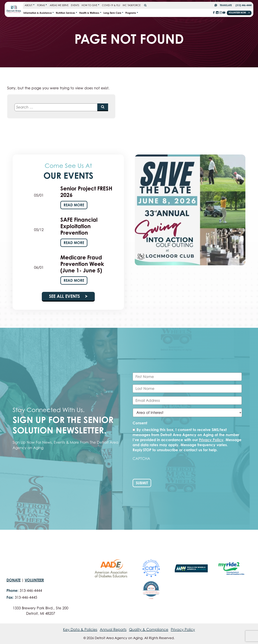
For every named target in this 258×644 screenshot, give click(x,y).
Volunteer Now (238, 13)
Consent (140, 423)
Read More (74, 205)
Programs (131, 13)
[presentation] (160, 470)
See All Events (65, 296)
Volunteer (34, 580)
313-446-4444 (31, 591)
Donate (14, 580)
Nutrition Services (65, 13)
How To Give (89, 5)
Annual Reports (113, 630)
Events (75, 5)
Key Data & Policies (80, 630)
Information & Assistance (38, 13)
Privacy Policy (211, 440)
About (29, 5)
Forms (41, 5)
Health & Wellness (89, 13)
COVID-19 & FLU (111, 5)
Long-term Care (112, 13)
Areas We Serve (59, 5)
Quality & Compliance (149, 630)
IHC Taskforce (132, 5)
